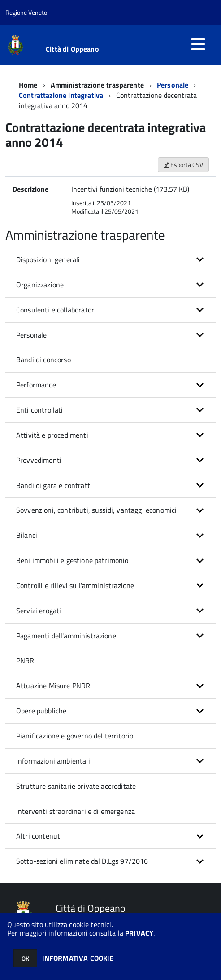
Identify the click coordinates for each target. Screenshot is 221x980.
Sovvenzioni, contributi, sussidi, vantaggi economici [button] (96, 510)
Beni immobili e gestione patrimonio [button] (72, 560)
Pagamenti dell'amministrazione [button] (66, 636)
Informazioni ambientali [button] (53, 761)
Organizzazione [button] (40, 285)
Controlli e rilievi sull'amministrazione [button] (75, 585)
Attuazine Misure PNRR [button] (53, 686)
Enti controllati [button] (40, 410)
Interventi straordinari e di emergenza (76, 811)
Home (28, 85)
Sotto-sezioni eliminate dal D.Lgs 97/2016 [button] (82, 861)
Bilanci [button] (27, 535)
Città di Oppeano (72, 49)
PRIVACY (139, 933)
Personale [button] (31, 335)
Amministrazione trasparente (97, 85)
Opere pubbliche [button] (41, 711)
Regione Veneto (26, 12)
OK (25, 958)
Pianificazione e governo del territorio (75, 736)
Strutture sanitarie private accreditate (76, 786)
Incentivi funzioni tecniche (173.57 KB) (130, 189)
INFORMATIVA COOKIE (78, 958)
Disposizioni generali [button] (48, 259)
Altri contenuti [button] (39, 836)
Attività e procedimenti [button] (52, 435)
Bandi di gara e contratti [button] (54, 485)
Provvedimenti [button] (39, 460)
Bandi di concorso (43, 360)
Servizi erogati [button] (39, 611)
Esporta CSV (183, 165)
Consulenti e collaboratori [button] (56, 310)
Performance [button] (36, 385)
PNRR (25, 660)
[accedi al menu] (198, 44)
